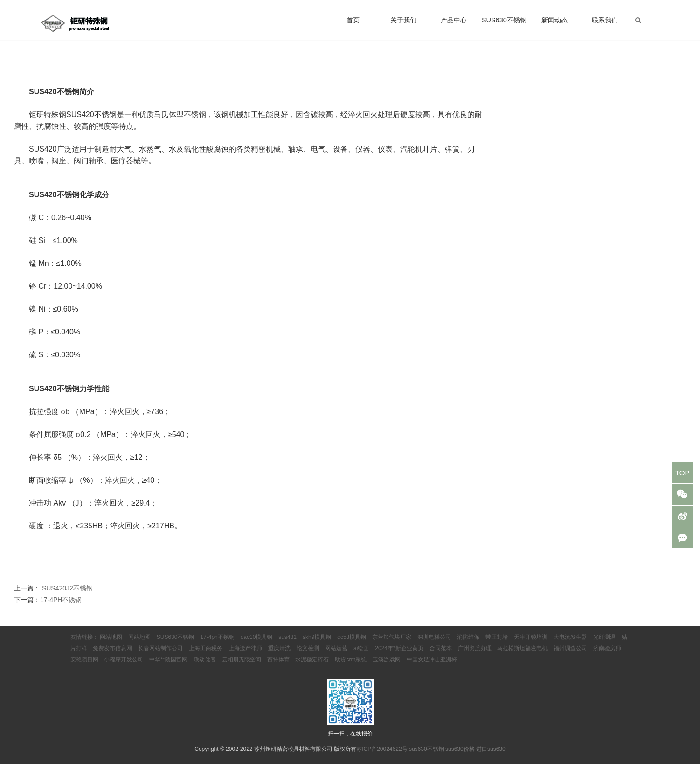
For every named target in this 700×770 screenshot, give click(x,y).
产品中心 (454, 23)
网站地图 (111, 644)
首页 (353, 23)
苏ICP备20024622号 (382, 755)
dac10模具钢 (257, 644)
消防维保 (468, 644)
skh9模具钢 (317, 644)
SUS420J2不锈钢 (67, 594)
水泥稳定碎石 (312, 666)
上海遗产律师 (245, 655)
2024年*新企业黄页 (399, 655)
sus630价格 (460, 755)
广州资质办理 (475, 655)
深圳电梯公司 (434, 644)
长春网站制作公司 (160, 655)
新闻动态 (554, 23)
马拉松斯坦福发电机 (522, 655)
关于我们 (403, 23)
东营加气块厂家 (392, 644)
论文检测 (308, 655)
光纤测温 (604, 644)
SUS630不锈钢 (504, 23)
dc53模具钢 (352, 644)
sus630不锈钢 (426, 755)
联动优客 (205, 666)
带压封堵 (497, 644)
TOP (682, 474)
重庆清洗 (279, 655)
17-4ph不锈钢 (217, 644)
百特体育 (278, 666)
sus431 (288, 644)
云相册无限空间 (242, 666)
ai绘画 (361, 655)
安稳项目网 (84, 666)
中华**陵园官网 (168, 666)
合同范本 (441, 655)
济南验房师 (607, 655)
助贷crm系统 (351, 666)
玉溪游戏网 (387, 666)
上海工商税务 (206, 655)
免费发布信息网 (112, 655)
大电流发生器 (570, 644)
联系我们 (605, 23)
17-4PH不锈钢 (61, 606)
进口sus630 (491, 755)
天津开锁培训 (531, 644)
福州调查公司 (570, 655)
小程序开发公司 (124, 666)
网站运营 (336, 655)
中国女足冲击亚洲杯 (432, 666)
